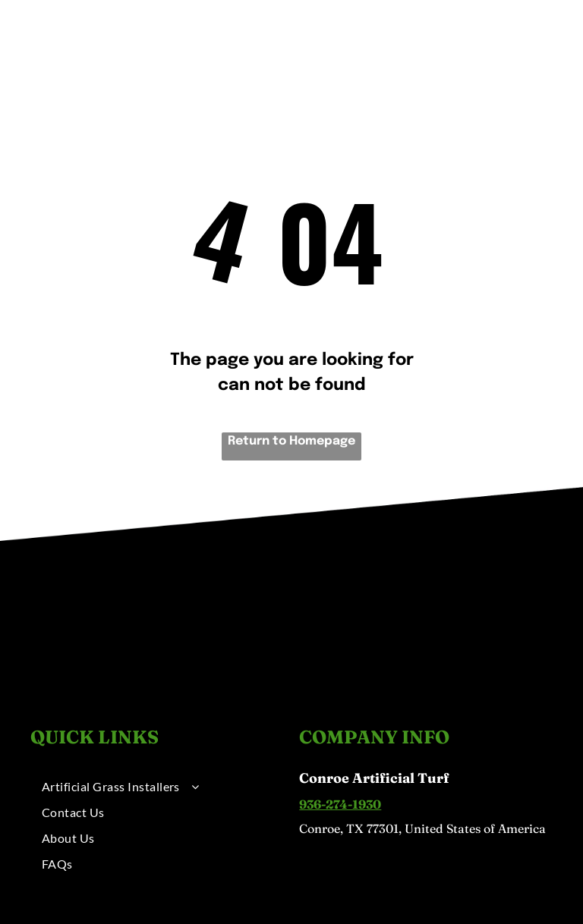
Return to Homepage (291, 441)
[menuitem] (167, 43)
